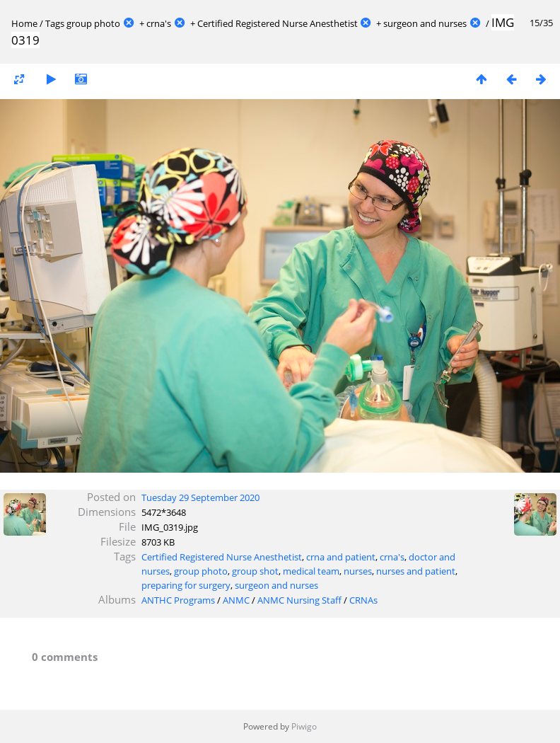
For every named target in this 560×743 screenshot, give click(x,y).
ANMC (236, 600)
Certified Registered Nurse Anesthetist (278, 23)
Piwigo (304, 726)
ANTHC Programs (178, 600)
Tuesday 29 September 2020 (200, 497)
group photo (93, 23)
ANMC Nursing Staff (299, 600)
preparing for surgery (186, 585)
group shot (255, 571)
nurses (358, 571)
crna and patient (341, 557)
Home (24, 23)
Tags (55, 23)
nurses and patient (416, 571)
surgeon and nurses (425, 23)
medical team (311, 571)
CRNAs (363, 600)
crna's (159, 23)
